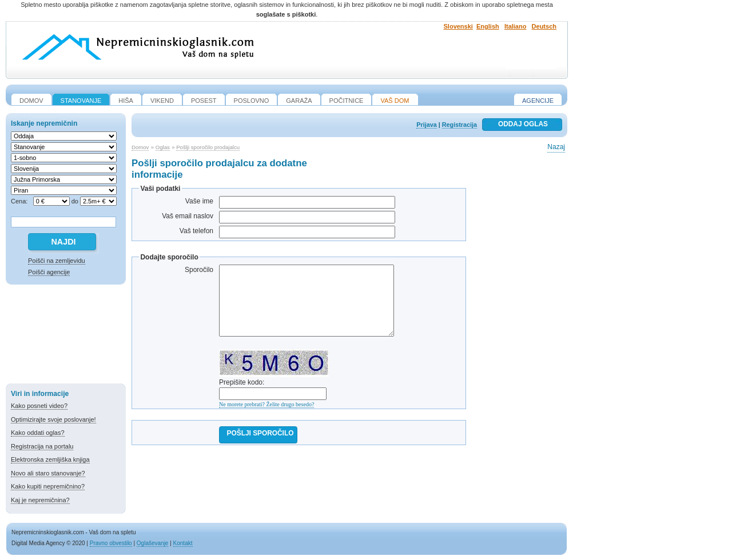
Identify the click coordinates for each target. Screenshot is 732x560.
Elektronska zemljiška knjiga (50, 459)
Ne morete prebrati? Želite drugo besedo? (266, 404)
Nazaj (556, 147)
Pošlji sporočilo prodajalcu (208, 147)
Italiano (516, 26)
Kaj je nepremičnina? (40, 500)
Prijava (426, 125)
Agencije (538, 101)
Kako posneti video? (39, 406)
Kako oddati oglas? (38, 433)
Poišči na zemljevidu (57, 261)
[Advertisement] (66, 336)
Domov (140, 147)
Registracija (460, 125)
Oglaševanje (153, 543)
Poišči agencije (49, 272)
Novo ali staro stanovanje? (48, 473)
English (488, 26)
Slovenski (458, 26)
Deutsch (544, 26)
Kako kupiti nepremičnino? (48, 486)
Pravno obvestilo (111, 543)
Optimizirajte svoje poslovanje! (53, 419)
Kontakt (183, 543)
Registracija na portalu (42, 446)
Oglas (163, 147)
